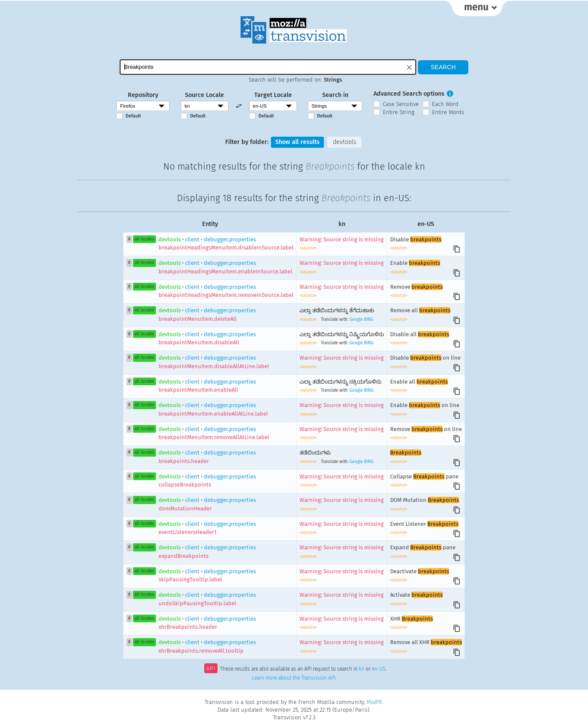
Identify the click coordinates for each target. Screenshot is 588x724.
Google (356, 319)
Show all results (297, 142)
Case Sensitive (401, 104)
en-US (379, 669)
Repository (143, 95)
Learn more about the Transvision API (294, 678)
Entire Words (448, 112)
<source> (308, 248)
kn (362, 669)
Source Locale (204, 95)
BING (369, 319)
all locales (144, 239)
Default (133, 116)
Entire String (399, 112)
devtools (345, 142)
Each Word (445, 104)
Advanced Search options (409, 94)
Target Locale (273, 95)
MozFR (374, 702)
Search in (335, 95)
